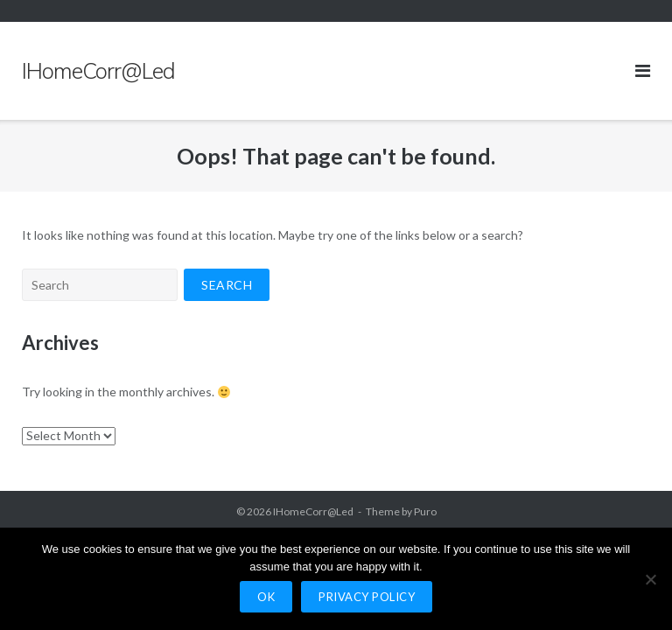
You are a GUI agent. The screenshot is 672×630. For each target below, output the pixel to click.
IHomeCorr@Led (313, 511)
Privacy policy (367, 597)
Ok (266, 597)
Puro (425, 511)
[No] (650, 579)
